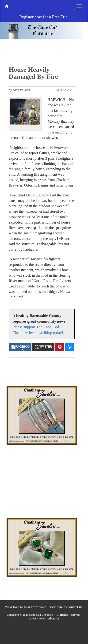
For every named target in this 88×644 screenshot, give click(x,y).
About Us (54, 619)
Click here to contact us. (65, 607)
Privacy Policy (37, 619)
